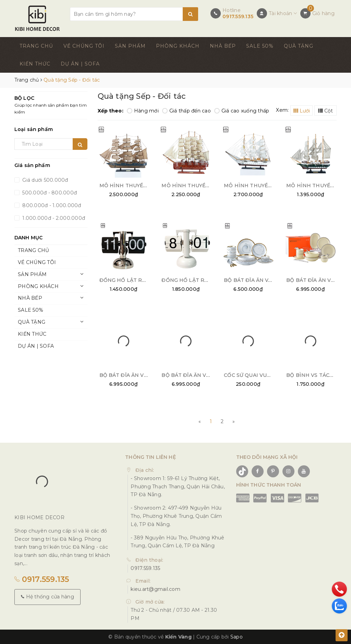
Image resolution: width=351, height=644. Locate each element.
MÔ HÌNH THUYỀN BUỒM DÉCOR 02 (209, 185)
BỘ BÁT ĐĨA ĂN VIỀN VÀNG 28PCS (143, 374)
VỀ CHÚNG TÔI (84, 46)
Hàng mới (143, 111)
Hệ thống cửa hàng (47, 596)
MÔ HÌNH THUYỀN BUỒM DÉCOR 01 (146, 185)
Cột (325, 111)
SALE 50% (260, 46)
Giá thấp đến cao (186, 111)
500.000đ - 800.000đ (49, 193)
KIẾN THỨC (35, 64)
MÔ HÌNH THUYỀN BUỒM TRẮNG (267, 185)
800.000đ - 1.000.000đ (51, 205)
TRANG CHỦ (36, 46)
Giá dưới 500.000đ (45, 180)
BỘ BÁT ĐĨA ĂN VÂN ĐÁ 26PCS (263, 280)
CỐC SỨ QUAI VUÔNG (251, 374)
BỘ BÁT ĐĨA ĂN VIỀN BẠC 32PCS (203, 374)
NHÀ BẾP (223, 46)
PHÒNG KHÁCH (178, 46)
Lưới (302, 111)
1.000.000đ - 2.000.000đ (53, 218)
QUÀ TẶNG (299, 46)
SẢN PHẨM (130, 46)
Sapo (237, 636)
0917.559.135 (238, 16)
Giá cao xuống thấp (242, 111)
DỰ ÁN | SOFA (80, 64)
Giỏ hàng (323, 13)
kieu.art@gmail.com (155, 589)
